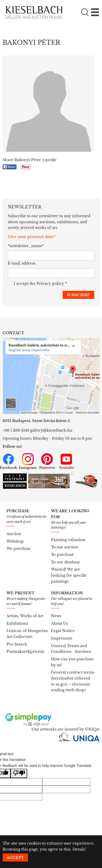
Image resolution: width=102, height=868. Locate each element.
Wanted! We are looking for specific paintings (69, 575)
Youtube (67, 462)
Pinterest (47, 462)
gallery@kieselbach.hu (51, 430)
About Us (59, 623)
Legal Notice (63, 631)
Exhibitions (17, 623)
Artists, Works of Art (25, 616)
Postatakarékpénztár (26, 652)
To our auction (65, 547)
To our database (65, 562)
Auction (14, 534)
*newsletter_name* (25, 246)
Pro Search (17, 644)
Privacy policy (50, 284)
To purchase (62, 555)
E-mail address (21, 263)
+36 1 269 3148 (16, 430)
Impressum (62, 638)
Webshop (15, 541)
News (56, 616)
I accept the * (37, 284)
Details (79, 849)
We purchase (19, 549)
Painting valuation (68, 540)
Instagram (28, 462)
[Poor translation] (19, 774)
